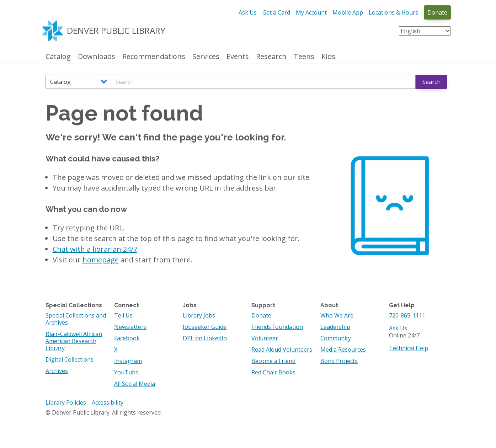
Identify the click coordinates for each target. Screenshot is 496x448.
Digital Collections (70, 359)
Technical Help (409, 348)
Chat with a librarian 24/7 (95, 249)
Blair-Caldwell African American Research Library (74, 341)
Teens (304, 57)
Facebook (127, 338)
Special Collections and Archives (76, 319)
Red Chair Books (273, 372)
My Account (311, 12)
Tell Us (123, 315)
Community (336, 338)
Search (431, 82)
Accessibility (108, 402)
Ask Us (248, 12)
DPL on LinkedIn (205, 338)
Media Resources (343, 350)
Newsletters (130, 327)
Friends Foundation (277, 327)
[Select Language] (425, 31)
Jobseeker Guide (205, 327)
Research (271, 57)
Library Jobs (199, 315)
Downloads (97, 57)
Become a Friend (273, 361)
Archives (57, 371)
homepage (101, 260)
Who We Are (337, 315)
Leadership (335, 327)
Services (206, 57)
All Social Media (135, 384)
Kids (328, 57)
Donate (437, 12)
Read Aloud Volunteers (282, 350)
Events (238, 57)
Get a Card (276, 12)
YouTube (126, 372)
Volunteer (265, 338)
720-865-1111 (407, 315)
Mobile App (348, 12)
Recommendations (154, 57)
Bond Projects (339, 361)
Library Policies (66, 402)
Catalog (58, 57)
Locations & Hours (393, 12)
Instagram (128, 361)
